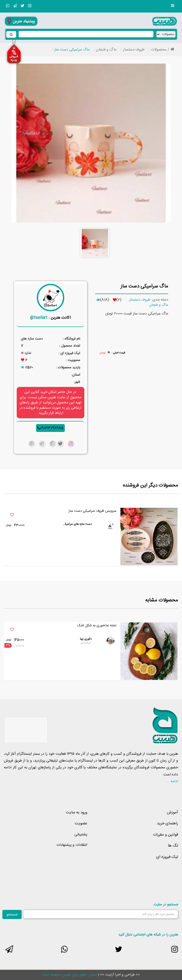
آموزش (172, 812)
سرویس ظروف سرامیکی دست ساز (92, 511)
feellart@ (39, 318)
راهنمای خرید (168, 823)
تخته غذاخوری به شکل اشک (97, 626)
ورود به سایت (77, 812)
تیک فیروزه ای (167, 857)
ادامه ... (172, 781)
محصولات (159, 50)
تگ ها (173, 846)
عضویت (81, 823)
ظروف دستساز (134, 50)
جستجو (12, 915)
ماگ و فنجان (106, 50)
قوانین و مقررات (166, 835)
